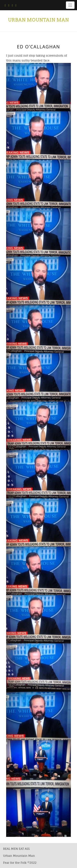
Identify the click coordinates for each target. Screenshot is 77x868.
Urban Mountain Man (38, 20)
